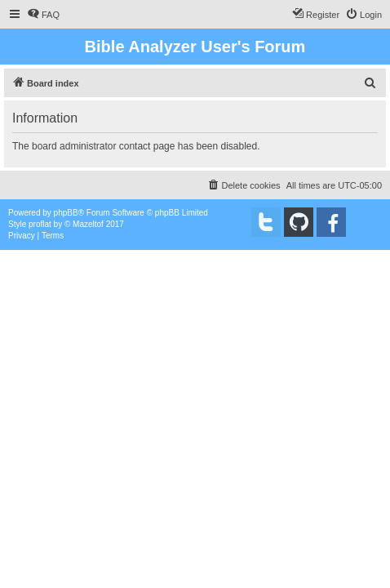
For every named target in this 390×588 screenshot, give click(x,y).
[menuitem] (43, 15)
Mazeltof (88, 224)
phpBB (66, 213)
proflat (40, 224)
